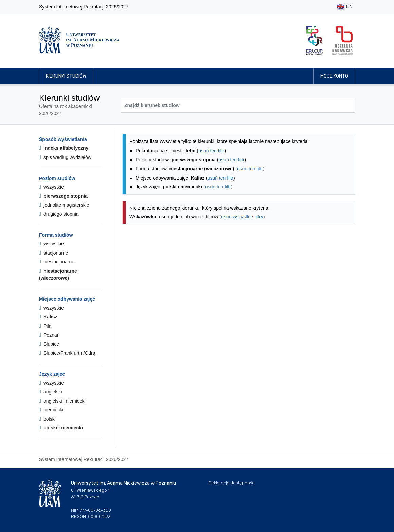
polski (47, 419)
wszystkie (51, 187)
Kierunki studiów (66, 76)
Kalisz (48, 317)
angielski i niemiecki (62, 401)
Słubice (49, 344)
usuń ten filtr (211, 151)
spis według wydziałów (65, 157)
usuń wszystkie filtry (242, 217)
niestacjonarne (57, 262)
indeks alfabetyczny (64, 148)
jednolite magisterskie (64, 205)
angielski (51, 392)
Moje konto (334, 76)
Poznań (49, 335)
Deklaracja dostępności (232, 483)
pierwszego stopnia (63, 196)
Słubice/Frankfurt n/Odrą (67, 353)
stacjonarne (53, 253)
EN (345, 7)
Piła (45, 326)
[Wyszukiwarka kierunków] (238, 105)
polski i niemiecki (61, 428)
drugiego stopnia (59, 214)
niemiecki (51, 410)
